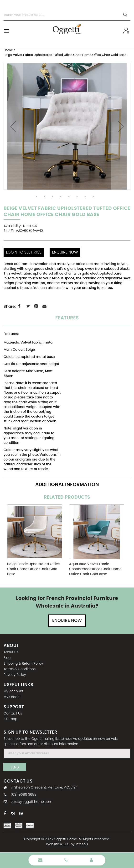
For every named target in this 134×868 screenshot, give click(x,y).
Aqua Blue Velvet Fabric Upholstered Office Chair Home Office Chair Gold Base (95, 569)
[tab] (67, 320)
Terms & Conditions (20, 669)
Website (53, 844)
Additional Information (67, 485)
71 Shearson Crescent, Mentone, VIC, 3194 (44, 788)
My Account (13, 691)
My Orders (12, 697)
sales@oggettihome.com (31, 802)
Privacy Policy (15, 675)
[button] (13, 126)
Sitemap (10, 719)
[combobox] (67, 15)
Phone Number (66, 860)
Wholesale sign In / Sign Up (127, 31)
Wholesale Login (91, 860)
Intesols (82, 844)
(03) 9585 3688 (24, 795)
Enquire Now (67, 621)
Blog (7, 658)
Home (9, 50)
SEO (67, 844)
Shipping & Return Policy (23, 664)
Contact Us (13, 714)
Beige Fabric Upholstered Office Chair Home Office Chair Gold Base (33, 569)
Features (67, 318)
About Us (11, 652)
